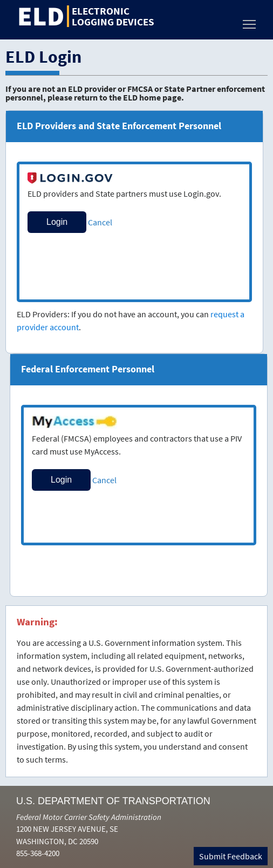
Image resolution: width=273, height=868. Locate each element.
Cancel (100, 222)
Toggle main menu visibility (250, 21)
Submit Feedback (231, 856)
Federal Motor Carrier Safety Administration (89, 817)
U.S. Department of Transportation (113, 801)
